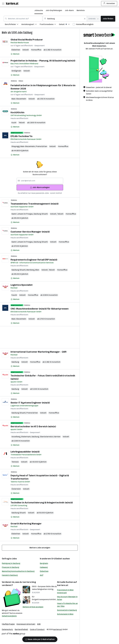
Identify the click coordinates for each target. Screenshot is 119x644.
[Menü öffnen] (3, 3)
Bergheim (44, 563)
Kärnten (57, 437)
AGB (39, 624)
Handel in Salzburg (10, 575)
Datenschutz (7, 629)
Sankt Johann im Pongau (23, 214)
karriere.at (63, 585)
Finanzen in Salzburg (11, 567)
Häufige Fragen (8, 624)
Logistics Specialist (22, 285)
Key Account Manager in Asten (67, 598)
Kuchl (14, 123)
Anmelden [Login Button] (109, 3)
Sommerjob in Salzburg (67, 610)
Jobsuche (39, 10)
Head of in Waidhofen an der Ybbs (67, 605)
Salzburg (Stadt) (41, 214)
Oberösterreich (47, 437)
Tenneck (15, 462)
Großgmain (16, 71)
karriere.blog (29, 582)
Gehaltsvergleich (9, 616)
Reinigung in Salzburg (11, 563)
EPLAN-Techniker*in (21, 136)
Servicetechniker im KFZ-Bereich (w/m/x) (33, 426)
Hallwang (44, 567)
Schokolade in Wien (65, 614)
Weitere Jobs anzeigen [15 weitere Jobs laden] (40, 548)
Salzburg (28, 33)
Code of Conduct (37, 629)
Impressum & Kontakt (26, 624)
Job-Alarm (69, 10)
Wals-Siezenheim (19, 99)
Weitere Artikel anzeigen (33, 607)
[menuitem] (13, 25)
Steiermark (26, 437)
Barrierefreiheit (21, 629)
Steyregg (16, 146)
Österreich (16, 489)
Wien (37, 270)
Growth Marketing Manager (26, 524)
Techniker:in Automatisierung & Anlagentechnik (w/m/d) (42, 503)
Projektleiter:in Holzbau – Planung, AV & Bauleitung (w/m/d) (43, 61)
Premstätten (41, 146)
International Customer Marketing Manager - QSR (39, 352)
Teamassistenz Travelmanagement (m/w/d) (35, 204)
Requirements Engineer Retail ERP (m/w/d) (34, 260)
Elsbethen (16, 50)
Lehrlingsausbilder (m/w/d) (25, 452)
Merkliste (81, 10)
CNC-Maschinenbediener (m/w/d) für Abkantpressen (40, 309)
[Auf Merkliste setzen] (15, 54)
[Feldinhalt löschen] (85, 19)
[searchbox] (40, 181)
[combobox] (23, 19)
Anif (42, 575)
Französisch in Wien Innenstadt (65, 591)
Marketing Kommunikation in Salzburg (18, 571)
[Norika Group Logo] (13, 634)
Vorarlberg (16, 437)
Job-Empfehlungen (54, 10)
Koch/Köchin (17, 112)
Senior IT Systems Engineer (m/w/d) (30, 403)
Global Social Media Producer (27, 40)
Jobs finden (108, 19)
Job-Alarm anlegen (40, 187)
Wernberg (31, 270)
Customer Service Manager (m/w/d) (30, 232)
